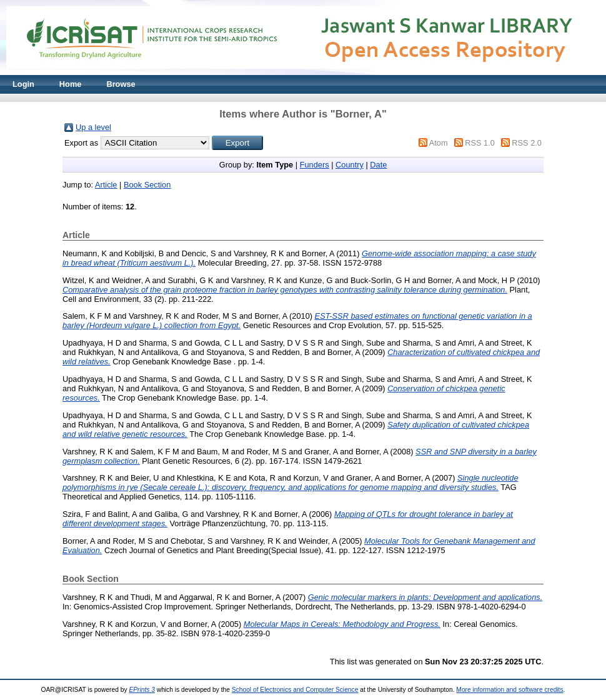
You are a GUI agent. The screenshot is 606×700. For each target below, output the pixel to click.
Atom (439, 143)
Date (378, 165)
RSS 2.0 (527, 143)
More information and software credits (509, 690)
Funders (315, 165)
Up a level (93, 127)
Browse (121, 84)
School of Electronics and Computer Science (295, 690)
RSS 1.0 (480, 143)
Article (106, 185)
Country (350, 165)
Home (71, 84)
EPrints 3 (142, 690)
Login (23, 84)
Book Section (147, 185)
